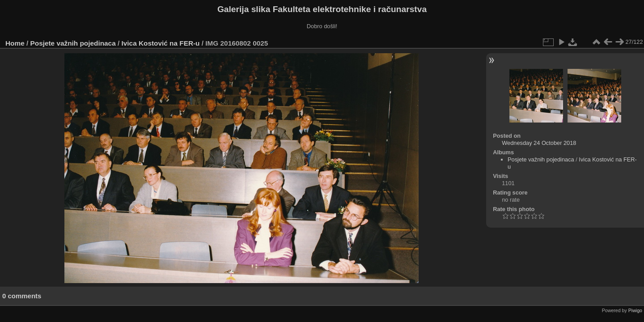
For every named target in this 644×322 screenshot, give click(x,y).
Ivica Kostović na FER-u (161, 43)
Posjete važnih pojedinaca (73, 43)
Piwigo (635, 310)
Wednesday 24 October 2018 (539, 143)
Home (15, 43)
